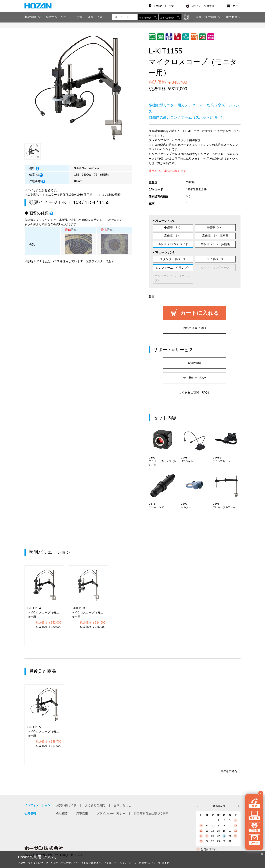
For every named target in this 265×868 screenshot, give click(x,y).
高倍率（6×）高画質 (215, 236)
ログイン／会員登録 (203, 6)
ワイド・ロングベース (215, 268)
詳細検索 (187, 17)
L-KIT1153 (70, 202)
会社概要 (62, 814)
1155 (104, 202)
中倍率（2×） (173, 227)
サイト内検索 (148, 17)
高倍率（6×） (173, 236)
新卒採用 (82, 814)
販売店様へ (233, 17)
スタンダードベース (173, 259)
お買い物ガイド (66, 805)
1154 (90, 202)
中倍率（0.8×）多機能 (215, 244)
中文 (171, 6)
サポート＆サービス (89, 17)
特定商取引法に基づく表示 (151, 814)
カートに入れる (200, 313)
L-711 (38, 261)
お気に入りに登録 (195, 328)
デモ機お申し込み (195, 378)
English (158, 6)
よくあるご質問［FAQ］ (195, 393)
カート (237, 6)
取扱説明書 (195, 363)
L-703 (55, 261)
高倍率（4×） (215, 227)
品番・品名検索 (170, 17)
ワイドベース (215, 259)
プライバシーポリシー (111, 814)
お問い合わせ (122, 805)
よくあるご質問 (95, 805)
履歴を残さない (230, 771)
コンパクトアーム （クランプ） (172, 278)
